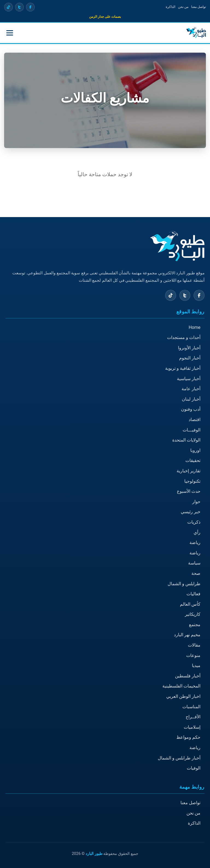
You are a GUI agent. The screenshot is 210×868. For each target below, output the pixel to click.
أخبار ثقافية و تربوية (183, 368)
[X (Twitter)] (19, 7)
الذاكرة (170, 7)
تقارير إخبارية (189, 471)
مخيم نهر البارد (187, 635)
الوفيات (194, 768)
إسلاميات (192, 727)
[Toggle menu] (10, 33)
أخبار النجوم (190, 358)
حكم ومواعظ (188, 738)
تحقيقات (193, 461)
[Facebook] (30, 7)
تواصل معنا (199, 7)
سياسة (194, 563)
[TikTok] (8, 7)
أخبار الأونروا (189, 348)
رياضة (195, 543)
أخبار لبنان (191, 399)
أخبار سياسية (189, 379)
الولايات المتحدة (186, 440)
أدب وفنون (191, 409)
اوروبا (195, 450)
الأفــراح (193, 717)
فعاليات (193, 594)
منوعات (193, 655)
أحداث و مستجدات (184, 337)
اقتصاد (195, 420)
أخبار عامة (191, 389)
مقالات (194, 645)
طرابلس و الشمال (184, 584)
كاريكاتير (193, 614)
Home (195, 327)
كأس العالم (190, 604)
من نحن (183, 7)
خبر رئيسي (191, 512)
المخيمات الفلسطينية (181, 686)
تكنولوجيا (192, 481)
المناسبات (191, 707)
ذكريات (194, 522)
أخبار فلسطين (188, 676)
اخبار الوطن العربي (183, 696)
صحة (196, 573)
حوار (196, 502)
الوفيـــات (192, 430)
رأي (197, 532)
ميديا (196, 666)
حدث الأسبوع (189, 491)
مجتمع (195, 625)
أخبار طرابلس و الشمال (179, 758)
